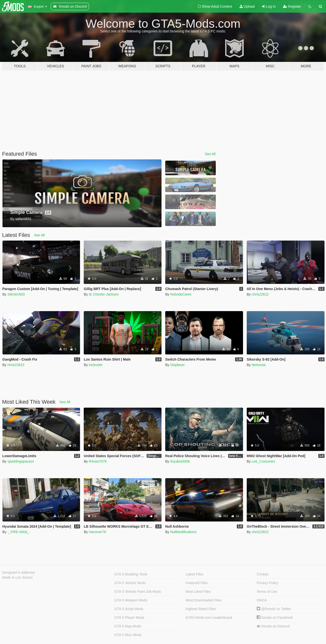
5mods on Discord (273, 626)
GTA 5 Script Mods (129, 609)
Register (292, 6)
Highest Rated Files (201, 609)
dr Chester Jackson (104, 294)
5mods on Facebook (275, 618)
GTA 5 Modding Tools (131, 574)
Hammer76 (97, 532)
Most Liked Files (198, 592)
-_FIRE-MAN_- (19, 532)
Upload (247, 6)
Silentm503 (16, 294)
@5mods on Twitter (274, 609)
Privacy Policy (267, 583)
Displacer (177, 365)
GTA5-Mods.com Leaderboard (209, 618)
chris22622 (260, 294)
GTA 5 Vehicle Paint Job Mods (138, 592)
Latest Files (194, 574)
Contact (263, 574)
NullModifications (183, 532)
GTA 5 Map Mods (128, 626)
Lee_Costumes (263, 461)
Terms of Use (267, 592)
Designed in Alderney (19, 572)
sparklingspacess (21, 461)
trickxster (96, 365)
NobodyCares (181, 294)
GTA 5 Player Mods (129, 618)
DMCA (262, 600)
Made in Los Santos (18, 577)
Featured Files (197, 583)
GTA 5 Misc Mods (128, 635)
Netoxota (259, 365)
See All (210, 154)
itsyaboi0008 (180, 461)
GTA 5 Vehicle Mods (130, 583)
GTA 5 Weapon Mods (131, 600)
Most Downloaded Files (204, 600)
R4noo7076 (98, 461)
